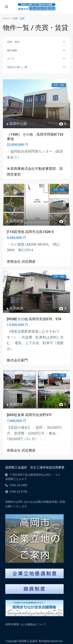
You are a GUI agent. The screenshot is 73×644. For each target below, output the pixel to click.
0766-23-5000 (18, 485)
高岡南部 (16, 308)
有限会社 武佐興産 (21, 261)
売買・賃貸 (13, 42)
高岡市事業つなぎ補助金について (26, 624)
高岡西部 (16, 221)
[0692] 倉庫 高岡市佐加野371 (29, 415)
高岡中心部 (18, 124)
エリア (11, 59)
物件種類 (12, 50)
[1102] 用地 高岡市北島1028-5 (30, 232)
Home (6, 18)
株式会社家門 (17, 360)
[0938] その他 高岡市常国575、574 (34, 319)
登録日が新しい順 (17, 67)
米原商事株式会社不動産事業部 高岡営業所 (35, 171)
